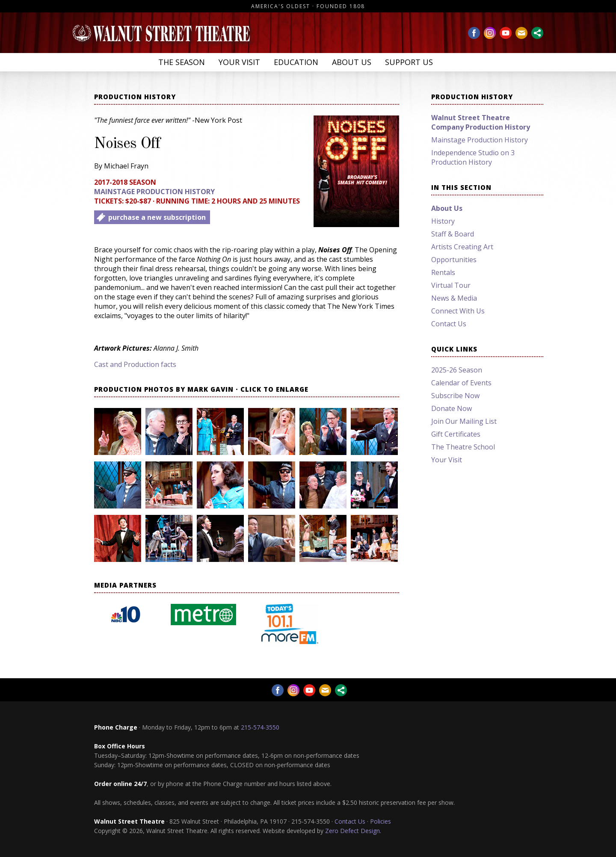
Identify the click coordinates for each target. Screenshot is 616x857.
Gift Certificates (456, 434)
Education (296, 62)
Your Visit (239, 62)
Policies (381, 821)
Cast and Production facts (135, 364)
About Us (352, 62)
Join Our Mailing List (464, 421)
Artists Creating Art (462, 247)
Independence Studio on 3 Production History (473, 157)
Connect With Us (458, 311)
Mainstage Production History (154, 192)
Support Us (409, 62)
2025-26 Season (457, 370)
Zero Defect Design (352, 831)
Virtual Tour (451, 285)
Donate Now (452, 408)
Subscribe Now (455, 396)
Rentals (443, 272)
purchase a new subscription (157, 217)
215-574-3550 (260, 727)
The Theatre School (463, 447)
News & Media (454, 298)
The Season (182, 62)
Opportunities (454, 260)
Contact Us (449, 324)
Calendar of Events (461, 383)
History (443, 221)
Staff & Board (453, 234)
